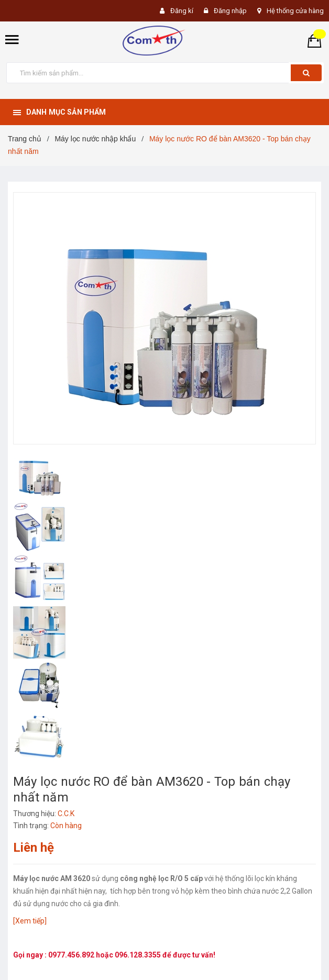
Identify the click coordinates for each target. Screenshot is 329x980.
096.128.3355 (139, 955)
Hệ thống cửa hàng (295, 11)
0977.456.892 (72, 955)
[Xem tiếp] (30, 921)
